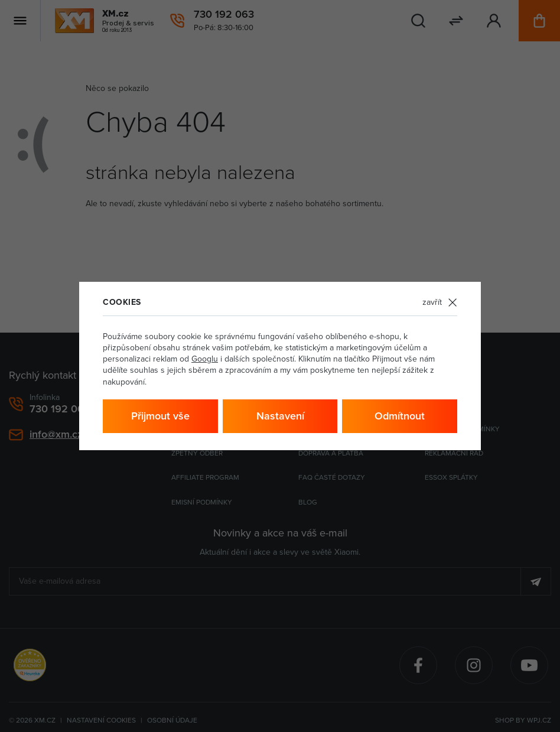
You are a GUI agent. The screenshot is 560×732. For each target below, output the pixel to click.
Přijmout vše (160, 416)
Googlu (205, 359)
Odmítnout (400, 416)
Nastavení (280, 416)
